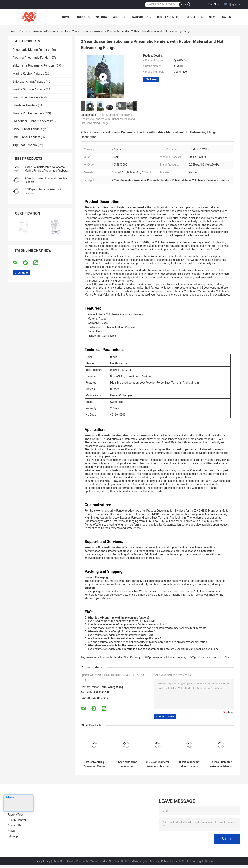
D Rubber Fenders (25, 105)
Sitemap (13, 836)
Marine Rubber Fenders (29, 113)
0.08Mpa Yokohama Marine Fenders (163, 657)
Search (184, 5)
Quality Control (169, 17)
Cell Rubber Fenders (26, 137)
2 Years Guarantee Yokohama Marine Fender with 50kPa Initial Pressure (221, 764)
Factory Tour (142, 17)
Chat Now (214, 4)
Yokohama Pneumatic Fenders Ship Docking (113, 657)
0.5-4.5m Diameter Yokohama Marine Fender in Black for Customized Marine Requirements (158, 764)
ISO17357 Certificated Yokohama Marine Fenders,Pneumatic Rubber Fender (45, 171)
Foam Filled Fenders (27, 97)
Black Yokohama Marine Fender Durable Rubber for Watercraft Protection (189, 764)
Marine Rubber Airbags (28, 74)
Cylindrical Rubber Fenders (31, 121)
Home (66, 17)
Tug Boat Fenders (25, 145)
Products (83, 17)
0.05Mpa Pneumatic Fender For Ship (208, 657)
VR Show (101, 17)
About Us (120, 17)
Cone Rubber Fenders (27, 129)
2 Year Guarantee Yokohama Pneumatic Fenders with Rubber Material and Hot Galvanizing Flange (108, 119)
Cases (226, 17)
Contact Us (195, 17)
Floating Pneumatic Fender (31, 58)
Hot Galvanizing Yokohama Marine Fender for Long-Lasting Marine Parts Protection (95, 764)
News (213, 17)
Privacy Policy (42, 861)
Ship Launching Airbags (29, 81)
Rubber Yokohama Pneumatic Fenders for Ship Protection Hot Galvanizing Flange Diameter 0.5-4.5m (126, 764)
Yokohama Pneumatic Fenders (51, 31)
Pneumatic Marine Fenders (31, 50)
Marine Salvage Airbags (29, 89)
